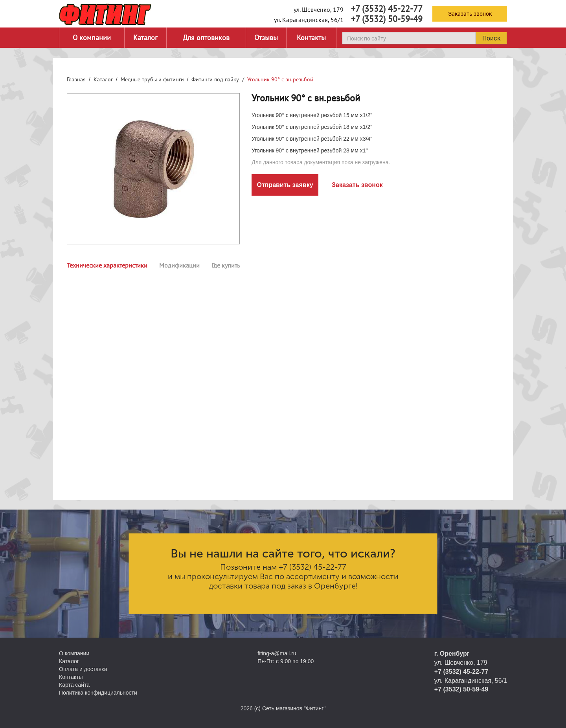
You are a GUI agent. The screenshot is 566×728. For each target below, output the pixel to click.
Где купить (226, 265)
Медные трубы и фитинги (152, 79)
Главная (76, 79)
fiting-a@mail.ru (277, 653)
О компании (92, 38)
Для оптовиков (206, 38)
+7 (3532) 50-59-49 (387, 19)
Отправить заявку (285, 185)
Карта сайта (74, 685)
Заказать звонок (470, 14)
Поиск (491, 38)
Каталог (145, 38)
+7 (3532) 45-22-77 (387, 9)
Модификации (179, 265)
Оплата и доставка (83, 669)
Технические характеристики (107, 265)
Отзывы (266, 38)
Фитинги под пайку (215, 79)
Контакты (311, 38)
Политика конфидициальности (98, 693)
